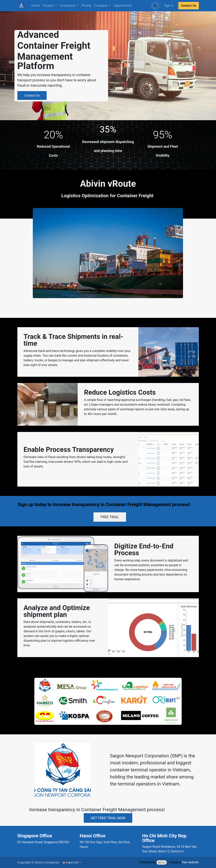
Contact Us (32, 96)
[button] (155, 6)
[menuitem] (36, 6)
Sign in (169, 6)
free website (190, 862)
